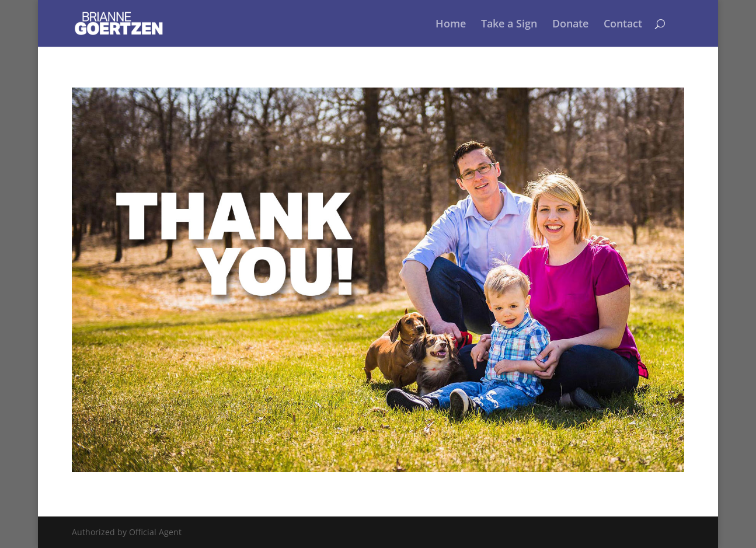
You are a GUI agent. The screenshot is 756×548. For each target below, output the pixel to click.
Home (451, 25)
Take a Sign (509, 25)
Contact (623, 25)
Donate (570, 25)
